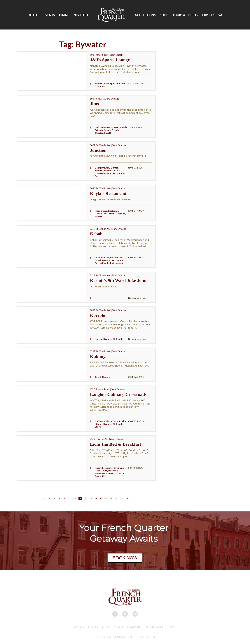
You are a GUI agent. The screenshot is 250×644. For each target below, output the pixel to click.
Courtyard (106, 471)
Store (98, 427)
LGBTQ (172, 627)
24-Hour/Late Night (107, 172)
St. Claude (118, 339)
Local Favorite (102, 257)
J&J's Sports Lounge (110, 60)
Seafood (121, 214)
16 (122, 499)
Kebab (96, 234)
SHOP (164, 15)
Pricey (98, 468)
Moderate (107, 468)
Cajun (107, 421)
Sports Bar (115, 83)
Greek (98, 260)
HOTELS (34, 15)
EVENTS (49, 15)
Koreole (97, 315)
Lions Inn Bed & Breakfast (115, 444)
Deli (97, 127)
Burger (114, 168)
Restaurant (110, 170)
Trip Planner (154, 627)
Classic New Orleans (105, 214)
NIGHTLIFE (81, 15)
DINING (64, 15)
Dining (118, 627)
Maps (106, 627)
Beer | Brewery (102, 168)
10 (91, 499)
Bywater (99, 83)
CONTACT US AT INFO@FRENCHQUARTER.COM (125, 637)
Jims (94, 104)
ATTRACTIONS (145, 15)
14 (111, 499)
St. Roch (120, 473)
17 (127, 499)
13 (106, 499)
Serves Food (101, 263)
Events (93, 627)
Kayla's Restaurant (108, 193)
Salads (107, 130)
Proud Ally (100, 476)
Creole (115, 421)
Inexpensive (101, 211)
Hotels (79, 627)
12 (101, 499)
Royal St (108, 133)
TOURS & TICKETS (185, 15)
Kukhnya (99, 356)
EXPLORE (209, 15)
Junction (98, 150)
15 (116, 499)
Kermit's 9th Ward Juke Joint (118, 280)
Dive (107, 83)
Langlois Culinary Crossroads (118, 394)
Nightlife (134, 627)
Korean (99, 339)
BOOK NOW (125, 558)
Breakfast (105, 127)
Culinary (99, 421)
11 (96, 499)
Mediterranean (116, 263)
